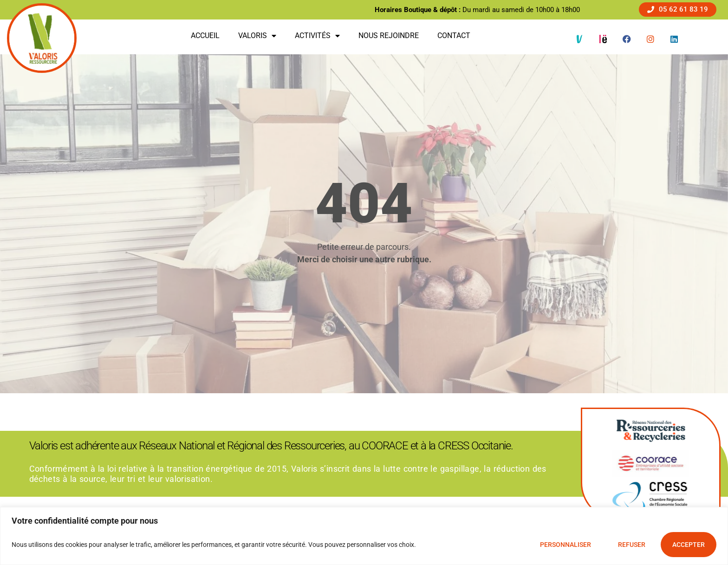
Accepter (689, 545)
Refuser (632, 545)
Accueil (205, 36)
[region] (364, 536)
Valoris (257, 36)
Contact (454, 36)
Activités (317, 36)
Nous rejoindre (389, 36)
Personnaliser (565, 545)
